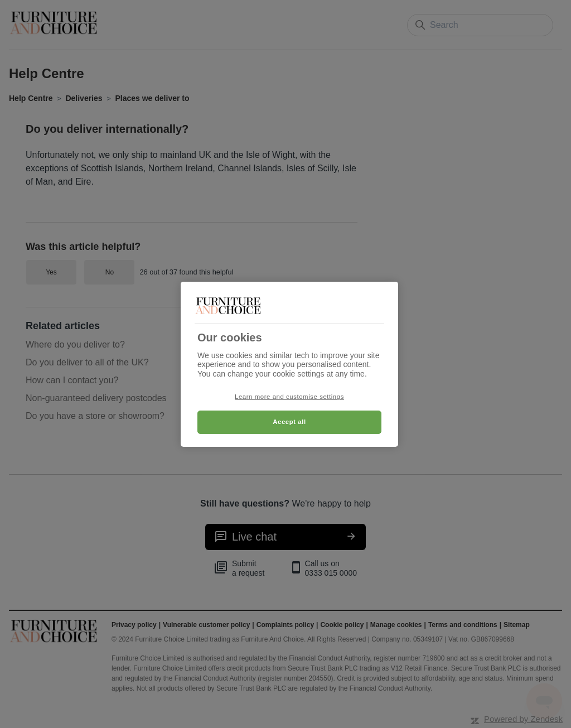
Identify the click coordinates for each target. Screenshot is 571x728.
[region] (289, 364)
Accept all (289, 422)
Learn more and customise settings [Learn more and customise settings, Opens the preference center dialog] (289, 397)
